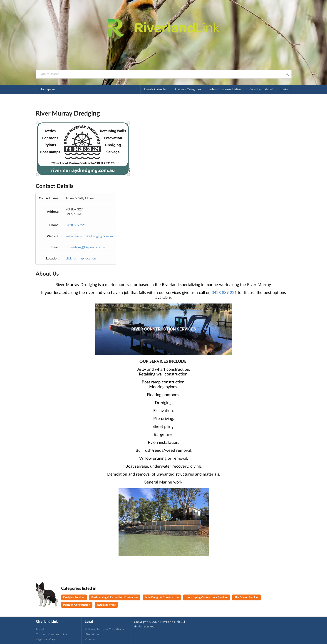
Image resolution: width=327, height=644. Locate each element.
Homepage (47, 89)
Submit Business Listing (225, 89)
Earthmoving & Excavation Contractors (115, 597)
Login (284, 89)
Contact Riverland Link (51, 634)
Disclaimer (92, 634)
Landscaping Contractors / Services (207, 597)
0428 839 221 (76, 225)
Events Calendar (155, 89)
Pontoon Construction (77, 605)
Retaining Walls (106, 605)
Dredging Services (74, 597)
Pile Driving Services (247, 597)
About (40, 629)
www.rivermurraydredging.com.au (89, 236)
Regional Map (45, 639)
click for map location (81, 259)
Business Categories (187, 89)
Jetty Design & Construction (162, 597)
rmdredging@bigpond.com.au (86, 247)
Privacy (90, 639)
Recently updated (261, 89)
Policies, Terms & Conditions (104, 629)
